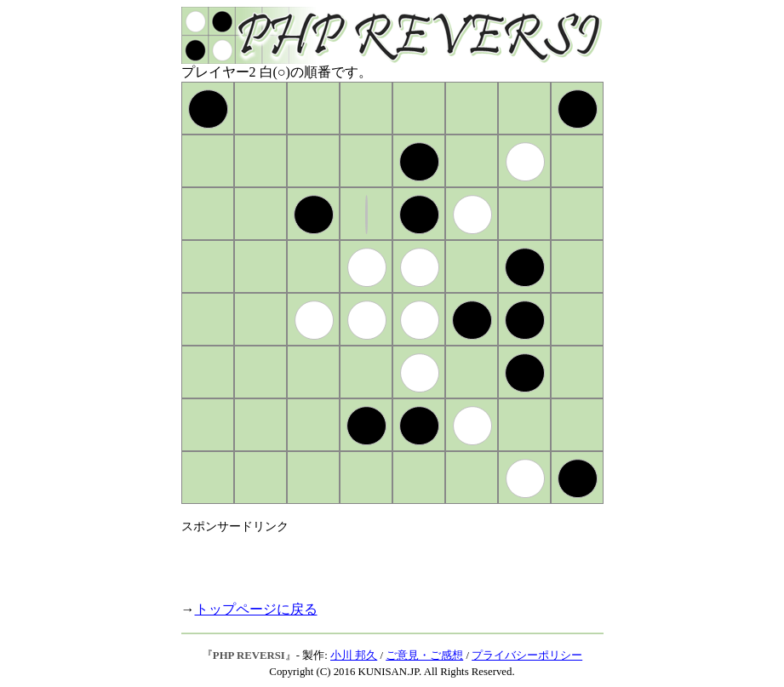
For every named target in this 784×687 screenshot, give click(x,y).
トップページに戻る (256, 609)
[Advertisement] (381, 560)
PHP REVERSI (249, 656)
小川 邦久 (354, 656)
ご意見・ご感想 (424, 656)
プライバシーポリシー (527, 656)
